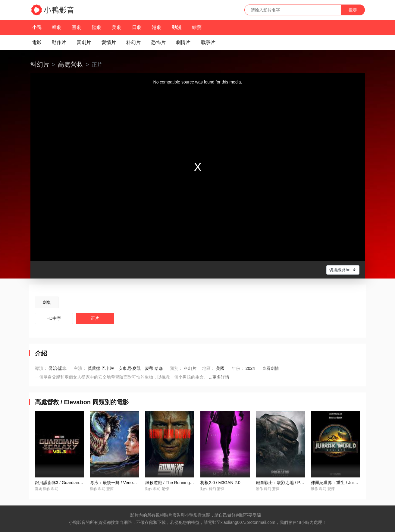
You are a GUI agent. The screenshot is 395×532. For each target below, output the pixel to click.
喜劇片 (84, 42)
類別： (176, 368)
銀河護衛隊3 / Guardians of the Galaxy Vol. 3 (77, 483)
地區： (208, 368)
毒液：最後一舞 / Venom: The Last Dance (129, 483)
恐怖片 (158, 42)
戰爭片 (208, 42)
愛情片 (109, 42)
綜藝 (197, 27)
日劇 (137, 27)
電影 (37, 42)
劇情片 (183, 42)
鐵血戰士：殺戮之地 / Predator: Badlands (295, 483)
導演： (41, 368)
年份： (238, 368)
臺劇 (77, 27)
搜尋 (353, 10)
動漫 (177, 27)
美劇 (117, 27)
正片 (95, 318)
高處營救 (71, 64)
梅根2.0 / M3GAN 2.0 (220, 483)
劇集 (47, 302)
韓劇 (57, 27)
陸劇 (97, 27)
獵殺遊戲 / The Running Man (172, 483)
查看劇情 (271, 368)
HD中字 (54, 318)
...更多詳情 (219, 377)
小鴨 (37, 27)
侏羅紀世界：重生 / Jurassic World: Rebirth (351, 483)
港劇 (157, 27)
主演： (80, 368)
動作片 (59, 42)
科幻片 (133, 42)
